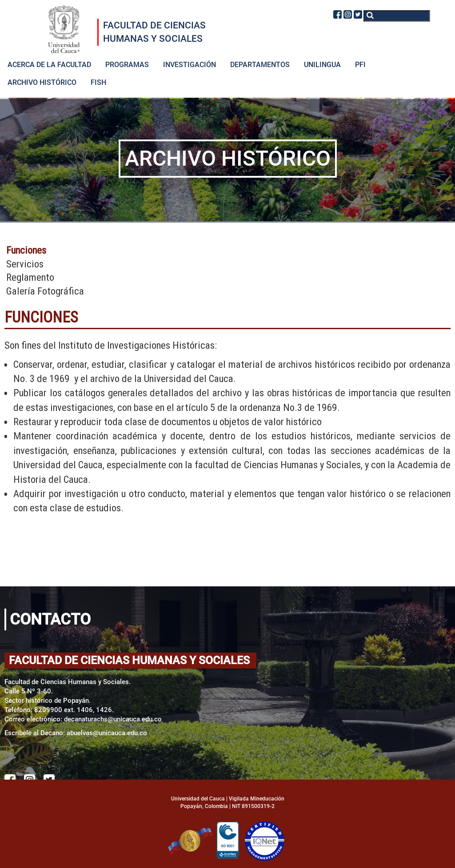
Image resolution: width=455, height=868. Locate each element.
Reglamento (30, 277)
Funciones (26, 250)
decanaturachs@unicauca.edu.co (113, 719)
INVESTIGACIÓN (190, 65)
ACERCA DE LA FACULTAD (49, 65)
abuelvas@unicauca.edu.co (107, 733)
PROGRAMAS (127, 65)
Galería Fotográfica (45, 291)
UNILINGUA (322, 65)
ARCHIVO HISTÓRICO (42, 82)
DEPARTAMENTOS (260, 65)
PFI (360, 65)
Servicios (25, 264)
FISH (98, 82)
